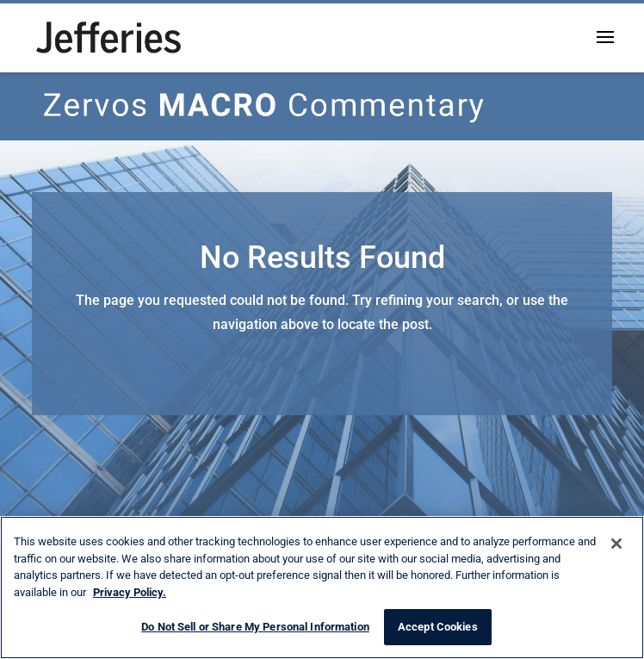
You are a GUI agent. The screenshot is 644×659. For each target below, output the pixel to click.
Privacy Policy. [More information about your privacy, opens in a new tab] (130, 592)
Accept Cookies (438, 627)
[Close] (616, 544)
